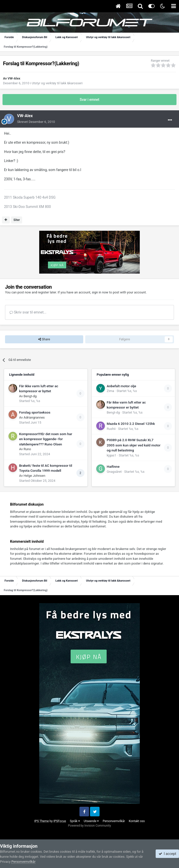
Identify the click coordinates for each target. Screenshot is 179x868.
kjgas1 (112, 455)
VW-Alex (14, 78)
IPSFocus (60, 821)
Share (44, 339)
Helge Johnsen (34, 476)
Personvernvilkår (114, 821)
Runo (27, 449)
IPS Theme (41, 821)
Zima (110, 391)
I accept (167, 854)
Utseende (91, 821)
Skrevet (36, 122)
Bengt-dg (30, 396)
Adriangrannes (34, 417)
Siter (17, 220)
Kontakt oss (137, 821)
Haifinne (113, 466)
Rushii (111, 429)
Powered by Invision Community (90, 826)
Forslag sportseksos (35, 412)
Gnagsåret (114, 472)
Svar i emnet (89, 100)
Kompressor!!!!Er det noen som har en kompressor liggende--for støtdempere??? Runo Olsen (46, 439)
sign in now (100, 292)
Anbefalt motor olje (122, 386)
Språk (75, 821)
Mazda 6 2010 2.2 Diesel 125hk (131, 424)
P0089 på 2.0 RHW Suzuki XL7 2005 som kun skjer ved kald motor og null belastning (134, 445)
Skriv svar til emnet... (28, 312)
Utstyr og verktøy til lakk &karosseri (57, 83)
